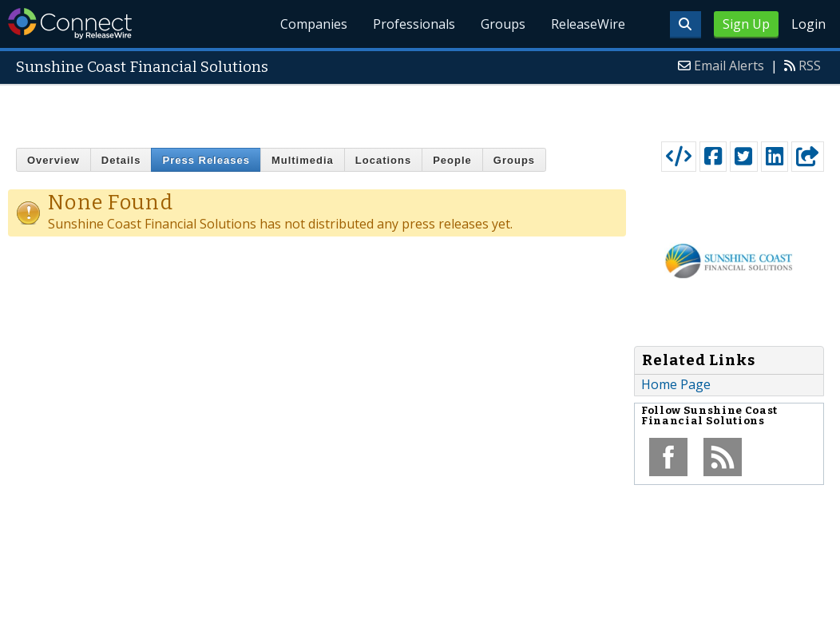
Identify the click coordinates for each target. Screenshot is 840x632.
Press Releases (206, 160)
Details (121, 160)
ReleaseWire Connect (70, 24)
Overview (53, 160)
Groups (503, 24)
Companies (315, 24)
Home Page (676, 384)
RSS (810, 66)
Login (808, 24)
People (452, 160)
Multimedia (303, 160)
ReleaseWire (588, 24)
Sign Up (746, 24)
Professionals (415, 24)
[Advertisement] (420, 109)
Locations (383, 160)
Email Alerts (729, 66)
